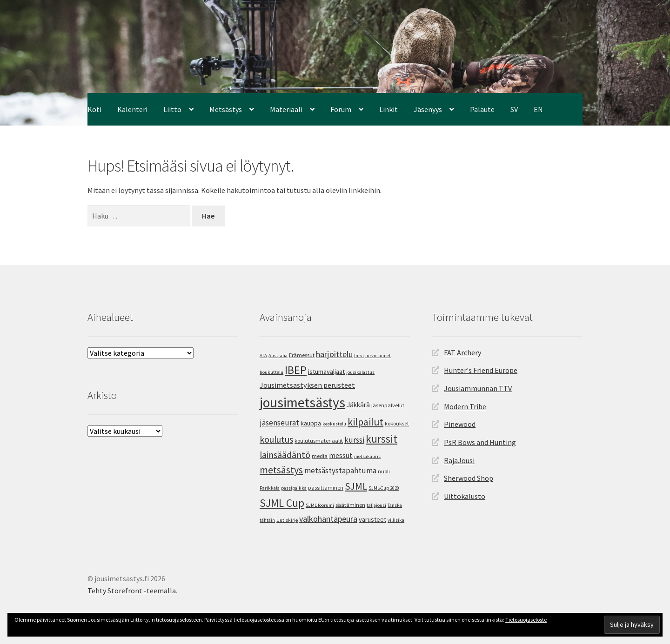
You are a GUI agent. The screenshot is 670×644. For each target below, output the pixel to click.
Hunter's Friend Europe (481, 370)
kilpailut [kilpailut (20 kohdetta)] (365, 422)
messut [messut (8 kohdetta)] (341, 455)
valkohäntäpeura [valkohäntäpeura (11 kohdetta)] (328, 519)
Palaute (482, 109)
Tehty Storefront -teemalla (132, 591)
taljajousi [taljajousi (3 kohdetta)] (376, 505)
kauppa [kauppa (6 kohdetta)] (311, 423)
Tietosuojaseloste (526, 620)
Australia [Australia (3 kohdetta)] (278, 355)
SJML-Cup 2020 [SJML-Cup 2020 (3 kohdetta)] (384, 488)
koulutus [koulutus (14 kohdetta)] (276, 439)
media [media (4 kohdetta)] (320, 456)
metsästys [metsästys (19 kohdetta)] (281, 470)
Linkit (389, 109)
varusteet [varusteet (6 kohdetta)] (372, 519)
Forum (341, 109)
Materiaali (286, 109)
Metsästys (226, 109)
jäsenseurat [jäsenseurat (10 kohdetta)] (279, 423)
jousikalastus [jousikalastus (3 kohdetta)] (360, 372)
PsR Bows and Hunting (480, 442)
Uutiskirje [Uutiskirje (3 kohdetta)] (287, 520)
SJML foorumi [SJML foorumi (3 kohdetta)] (320, 505)
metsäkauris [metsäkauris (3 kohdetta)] (367, 456)
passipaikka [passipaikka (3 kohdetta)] (294, 488)
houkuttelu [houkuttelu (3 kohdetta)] (271, 372)
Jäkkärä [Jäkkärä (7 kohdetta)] (358, 405)
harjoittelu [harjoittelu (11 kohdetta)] (334, 354)
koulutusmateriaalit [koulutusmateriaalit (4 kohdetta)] (319, 441)
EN (538, 109)
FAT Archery (462, 352)
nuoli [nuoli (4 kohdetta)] (384, 471)
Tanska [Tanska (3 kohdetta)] (395, 505)
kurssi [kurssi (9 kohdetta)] (354, 440)
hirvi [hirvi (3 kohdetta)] (359, 355)
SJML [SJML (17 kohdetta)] (356, 486)
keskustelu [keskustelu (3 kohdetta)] (334, 424)
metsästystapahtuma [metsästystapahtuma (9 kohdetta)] (340, 471)
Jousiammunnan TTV (478, 388)
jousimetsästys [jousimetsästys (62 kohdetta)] (302, 402)
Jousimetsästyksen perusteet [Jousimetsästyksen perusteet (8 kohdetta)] (307, 385)
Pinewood (460, 424)
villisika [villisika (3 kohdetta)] (396, 520)
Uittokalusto (465, 496)
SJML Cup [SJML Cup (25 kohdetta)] (282, 503)
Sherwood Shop (469, 478)
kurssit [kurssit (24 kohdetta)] (382, 439)
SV (514, 109)
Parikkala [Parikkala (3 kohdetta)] (270, 488)
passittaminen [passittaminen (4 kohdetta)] (326, 488)
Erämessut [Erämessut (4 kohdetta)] (302, 355)
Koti (94, 109)
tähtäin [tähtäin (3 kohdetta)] (267, 520)
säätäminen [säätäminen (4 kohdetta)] (350, 505)
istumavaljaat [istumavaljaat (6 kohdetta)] (326, 372)
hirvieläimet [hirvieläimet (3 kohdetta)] (378, 355)
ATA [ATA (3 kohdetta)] (263, 355)
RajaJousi (459, 460)
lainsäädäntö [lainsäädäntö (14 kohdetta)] (285, 455)
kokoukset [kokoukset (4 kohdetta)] (397, 423)
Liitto (172, 109)
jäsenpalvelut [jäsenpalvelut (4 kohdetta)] (388, 405)
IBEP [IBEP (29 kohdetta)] (296, 370)
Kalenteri (132, 109)
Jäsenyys (428, 109)
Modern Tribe (465, 406)
